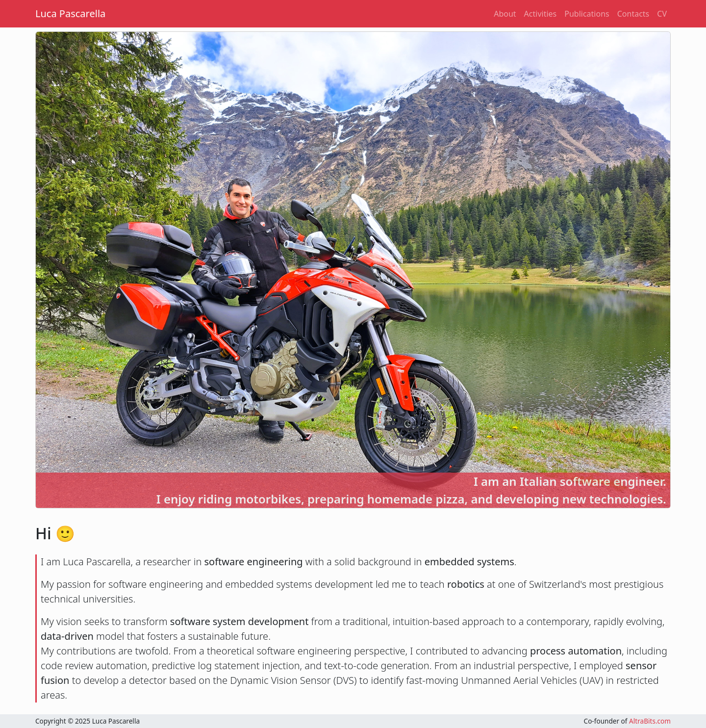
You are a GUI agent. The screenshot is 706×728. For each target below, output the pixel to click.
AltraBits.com (650, 721)
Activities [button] (541, 14)
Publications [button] (587, 14)
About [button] (505, 14)
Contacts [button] (633, 14)
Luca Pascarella (70, 13)
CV (662, 14)
